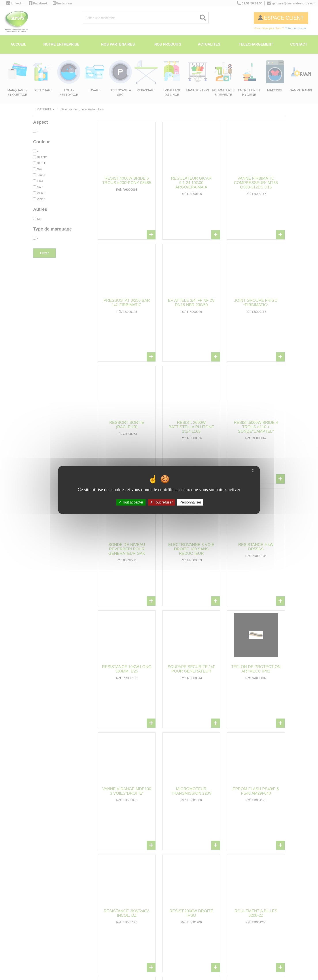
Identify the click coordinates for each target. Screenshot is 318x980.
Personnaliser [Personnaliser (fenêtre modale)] (190, 502)
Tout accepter (131, 502)
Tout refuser (161, 502)
